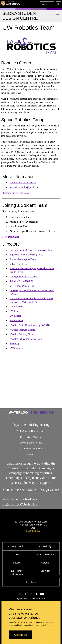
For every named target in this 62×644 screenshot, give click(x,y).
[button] (47, 4)
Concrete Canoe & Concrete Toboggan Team (31, 250)
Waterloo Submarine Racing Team (26, 339)
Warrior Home (16, 320)
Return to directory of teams (16, 193)
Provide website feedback (20, 499)
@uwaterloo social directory (31, 598)
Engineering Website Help (20, 504)
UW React (15, 311)
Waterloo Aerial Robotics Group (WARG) (30, 325)
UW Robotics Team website (23, 183)
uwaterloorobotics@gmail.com (24, 187)
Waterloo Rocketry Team (21, 334)
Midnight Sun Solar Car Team (24, 277)
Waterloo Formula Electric (22, 330)
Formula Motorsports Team (23, 259)
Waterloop (14, 344)
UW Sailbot (15, 316)
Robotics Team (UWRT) (21, 281)
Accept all (20, 635)
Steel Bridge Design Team (22, 286)
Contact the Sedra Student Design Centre (31, 490)
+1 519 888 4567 (33, 531)
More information (11, 237)
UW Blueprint (16, 307)
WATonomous (16, 348)
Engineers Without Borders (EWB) (26, 255)
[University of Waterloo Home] (11, 4)
